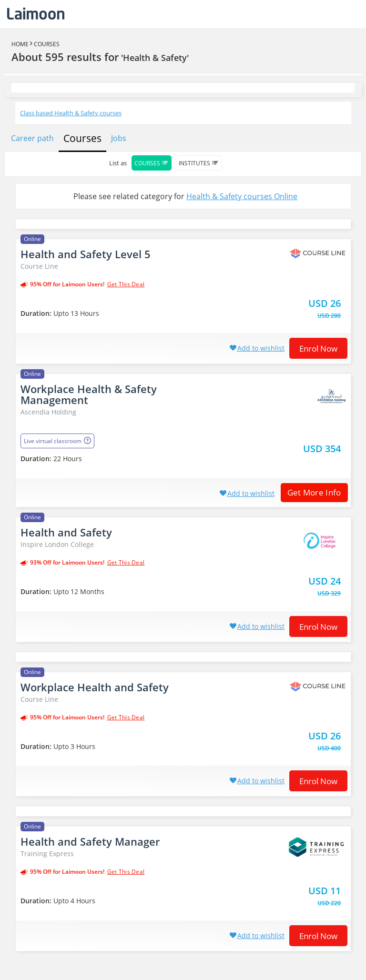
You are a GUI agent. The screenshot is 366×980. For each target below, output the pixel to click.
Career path (32, 138)
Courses (47, 44)
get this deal (126, 284)
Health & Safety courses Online (242, 196)
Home (20, 44)
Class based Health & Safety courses (71, 113)
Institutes (199, 163)
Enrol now (318, 349)
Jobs (119, 138)
